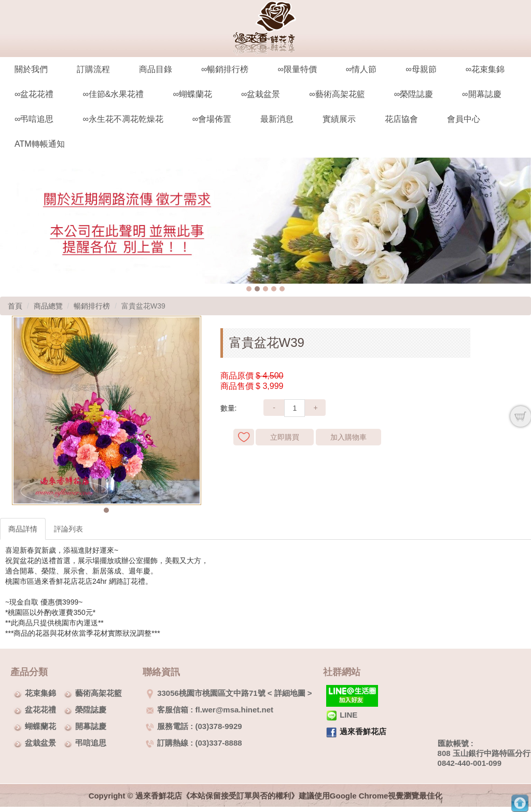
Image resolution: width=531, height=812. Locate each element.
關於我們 (31, 69)
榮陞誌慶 (91, 710)
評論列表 (68, 529)
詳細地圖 (290, 693)
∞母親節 (421, 69)
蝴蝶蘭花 (40, 726)
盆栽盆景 (40, 743)
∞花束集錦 (485, 69)
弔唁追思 (91, 743)
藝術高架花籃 (99, 693)
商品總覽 (48, 306)
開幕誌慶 (91, 726)
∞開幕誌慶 (481, 94)
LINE (342, 715)
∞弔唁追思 (34, 119)
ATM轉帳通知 (40, 144)
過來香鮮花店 (363, 731)
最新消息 (277, 119)
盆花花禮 (40, 710)
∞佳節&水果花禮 (113, 94)
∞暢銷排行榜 (225, 69)
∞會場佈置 (212, 119)
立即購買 (285, 437)
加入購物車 (348, 437)
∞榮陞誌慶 (414, 94)
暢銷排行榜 (92, 306)
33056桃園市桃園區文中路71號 (205, 693)
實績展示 (339, 119)
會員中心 (464, 119)
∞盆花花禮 (34, 94)
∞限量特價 (297, 69)
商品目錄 (156, 69)
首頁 (15, 306)
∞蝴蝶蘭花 (192, 94)
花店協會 (401, 119)
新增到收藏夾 (244, 437)
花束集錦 (40, 693)
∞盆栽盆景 (261, 94)
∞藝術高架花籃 (337, 94)
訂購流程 (93, 69)
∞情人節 (361, 69)
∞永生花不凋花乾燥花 (123, 119)
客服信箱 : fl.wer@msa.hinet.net (209, 710)
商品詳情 (23, 529)
